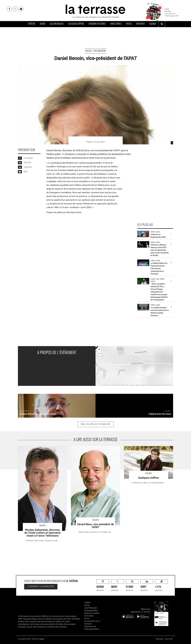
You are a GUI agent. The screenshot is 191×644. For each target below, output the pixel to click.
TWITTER (25, 163)
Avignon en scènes (97, 24)
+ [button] (99, 350)
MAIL (23, 172)
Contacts (88, 624)
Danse (43, 24)
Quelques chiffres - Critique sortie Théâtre (142, 447)
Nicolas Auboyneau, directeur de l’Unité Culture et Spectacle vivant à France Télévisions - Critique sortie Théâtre (41, 450)
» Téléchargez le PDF (171, 16)
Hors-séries (116, 24)
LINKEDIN (25, 167)
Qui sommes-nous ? (92, 621)
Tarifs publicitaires (92, 629)
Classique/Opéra (76, 24)
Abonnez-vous (90, 626)
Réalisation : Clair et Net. (164, 639)
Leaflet (102, 385)
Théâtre (32, 24)
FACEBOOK (25, 158)
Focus (129, 24)
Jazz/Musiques (57, 24)
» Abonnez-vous (170, 14)
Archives (140, 24)
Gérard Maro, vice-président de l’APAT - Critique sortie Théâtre (94, 449)
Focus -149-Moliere (95, 51)
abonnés (103, 585)
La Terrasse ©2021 (25, 639)
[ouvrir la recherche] (162, 24)
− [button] (99, 354)
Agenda (153, 24)
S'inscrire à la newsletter (41, 587)
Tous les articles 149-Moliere (96, 424)
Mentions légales (38, 639)
